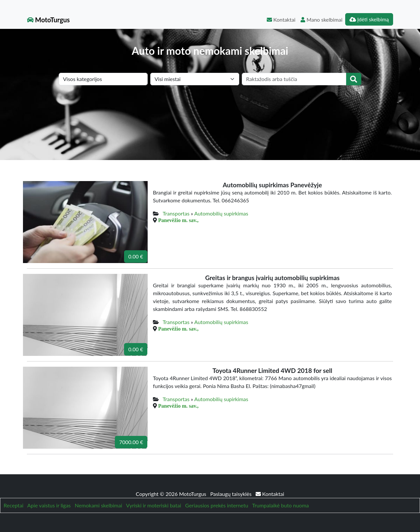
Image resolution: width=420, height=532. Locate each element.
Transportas (176, 213)
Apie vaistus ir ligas (49, 505)
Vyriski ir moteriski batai (154, 505)
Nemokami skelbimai (98, 505)
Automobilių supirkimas (221, 213)
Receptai (13, 505)
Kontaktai (281, 20)
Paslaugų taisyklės (232, 494)
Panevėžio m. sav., (178, 220)
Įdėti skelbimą (369, 19)
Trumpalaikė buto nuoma (280, 505)
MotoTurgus (48, 20)
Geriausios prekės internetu (217, 505)
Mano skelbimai (321, 20)
